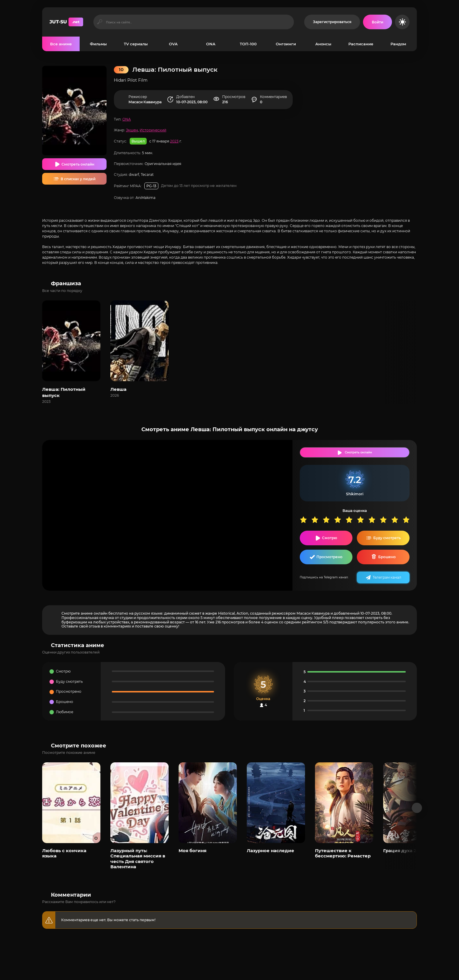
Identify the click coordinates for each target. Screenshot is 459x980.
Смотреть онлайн (78, 164)
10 (408, 520)
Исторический (153, 130)
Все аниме (61, 44)
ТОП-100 (248, 44)
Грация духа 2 (400, 851)
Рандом (398, 44)
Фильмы (98, 44)
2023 (174, 141)
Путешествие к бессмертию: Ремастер (343, 853)
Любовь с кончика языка (64, 853)
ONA (211, 44)
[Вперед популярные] (417, 808)
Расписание (361, 44)
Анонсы (323, 44)
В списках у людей (78, 179)
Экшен (132, 130)
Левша (118, 389)
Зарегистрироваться (332, 22)
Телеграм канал (387, 577)
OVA (173, 44)
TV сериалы (136, 44)
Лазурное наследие (270, 851)
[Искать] (100, 22)
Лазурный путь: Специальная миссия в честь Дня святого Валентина (138, 859)
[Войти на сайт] (377, 22)
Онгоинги (286, 44)
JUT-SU (66, 22)
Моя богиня (192, 851)
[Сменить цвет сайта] (402, 22)
